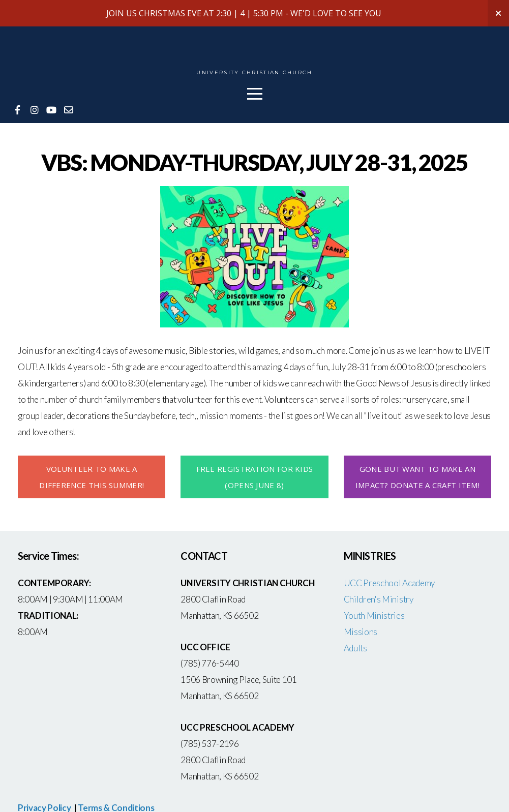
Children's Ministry (379, 599)
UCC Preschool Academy (390, 583)
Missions (361, 632)
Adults (355, 648)
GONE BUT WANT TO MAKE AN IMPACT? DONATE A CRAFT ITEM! (417, 477)
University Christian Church (254, 73)
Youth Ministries (374, 615)
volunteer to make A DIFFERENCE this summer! (92, 477)
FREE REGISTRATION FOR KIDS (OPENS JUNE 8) (255, 477)
